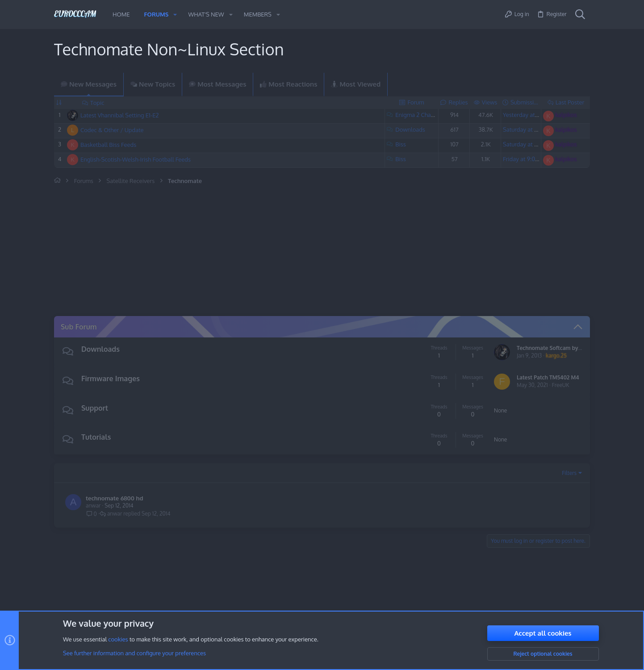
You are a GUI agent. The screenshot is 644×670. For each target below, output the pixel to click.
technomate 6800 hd (114, 498)
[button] (175, 15)
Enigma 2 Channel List (424, 115)
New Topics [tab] (153, 84)
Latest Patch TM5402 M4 (548, 377)
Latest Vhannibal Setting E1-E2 (120, 115)
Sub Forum (79, 327)
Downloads (410, 129)
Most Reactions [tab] (289, 84)
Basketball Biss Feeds (108, 145)
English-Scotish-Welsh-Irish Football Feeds (136, 159)
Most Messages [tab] (217, 84)
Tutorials (96, 437)
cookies (118, 640)
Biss (401, 144)
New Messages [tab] (89, 84)
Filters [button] (569, 473)
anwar (93, 506)
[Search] (580, 15)
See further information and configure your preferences (134, 653)
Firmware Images (111, 379)
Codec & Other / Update (112, 130)
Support (95, 408)
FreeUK (561, 385)
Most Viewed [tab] (356, 84)
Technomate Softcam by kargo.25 (559, 348)
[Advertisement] (246, 252)
